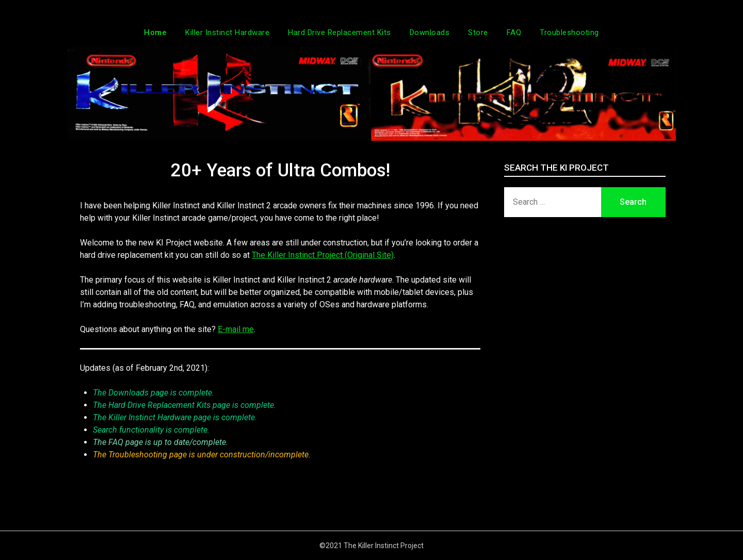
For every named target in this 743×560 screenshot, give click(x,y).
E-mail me (236, 329)
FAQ (514, 32)
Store (478, 32)
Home (155, 32)
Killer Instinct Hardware (227, 32)
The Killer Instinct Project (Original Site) (323, 255)
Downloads (430, 32)
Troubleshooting (569, 32)
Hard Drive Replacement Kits (340, 32)
